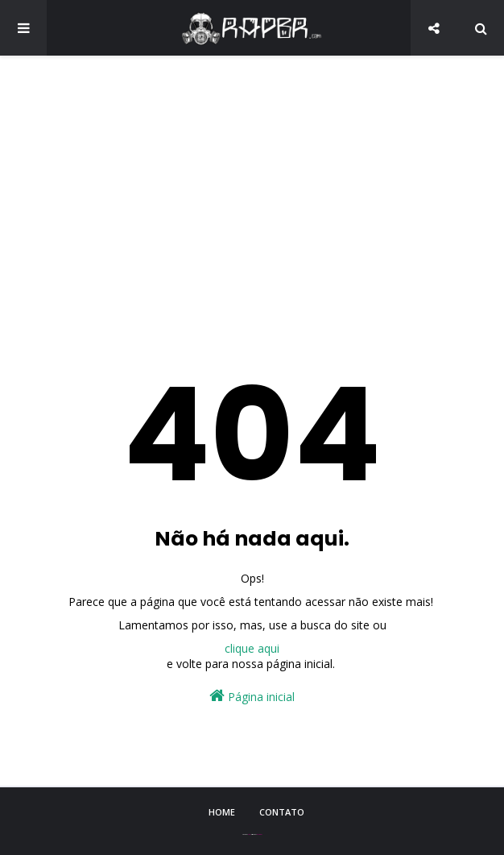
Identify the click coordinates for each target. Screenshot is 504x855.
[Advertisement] (252, 193)
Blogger (259, 834)
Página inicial (252, 696)
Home (222, 812)
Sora (249, 834)
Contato (282, 812)
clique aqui (252, 648)
